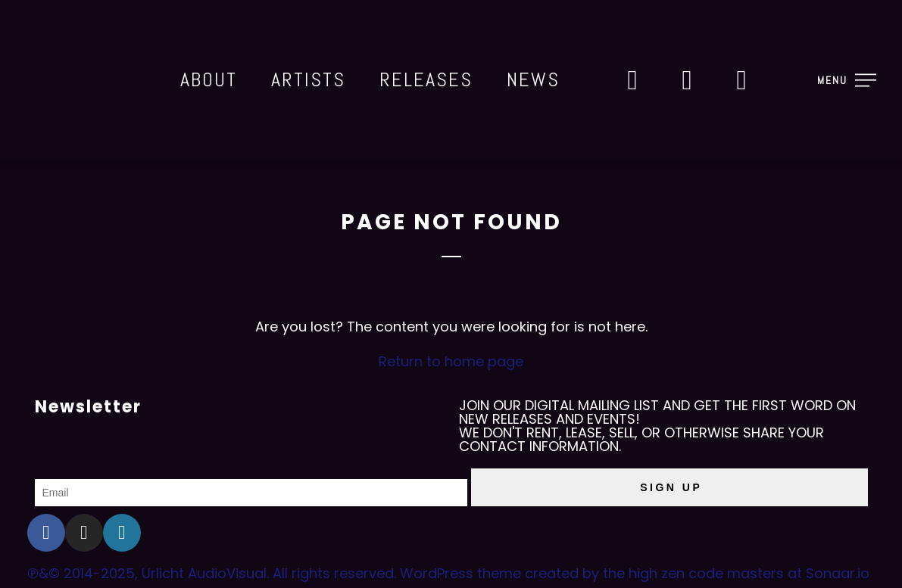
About (209, 80)
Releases (426, 80)
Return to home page (451, 361)
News (533, 80)
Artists (308, 80)
